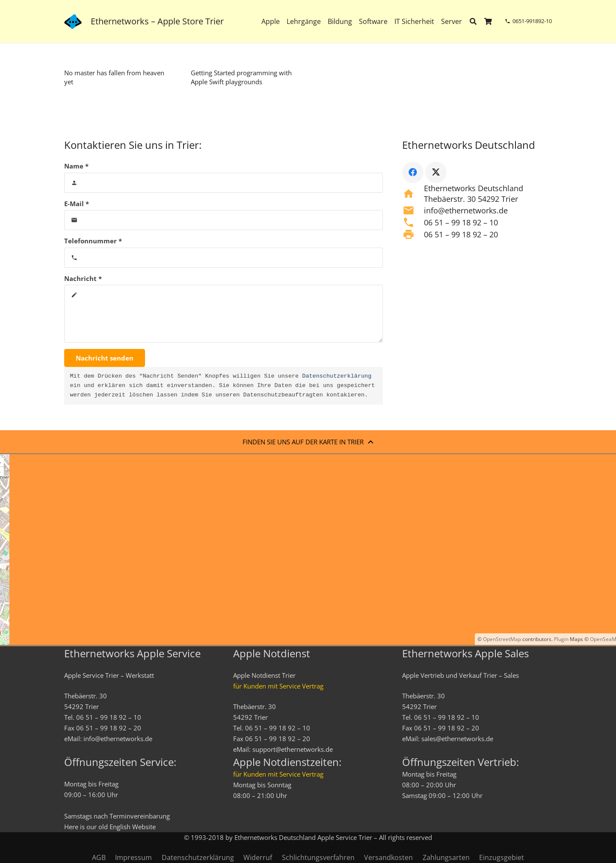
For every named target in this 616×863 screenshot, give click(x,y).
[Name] (224, 183)
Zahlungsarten (446, 857)
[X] (436, 172)
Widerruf (258, 857)
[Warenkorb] (488, 21)
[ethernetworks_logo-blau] (73, 22)
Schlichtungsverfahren (318, 857)
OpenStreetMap (502, 639)
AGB (99, 857)
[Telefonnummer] (224, 258)
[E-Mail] (224, 220)
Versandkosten (388, 857)
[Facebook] (413, 172)
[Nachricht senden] (105, 358)
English (120, 827)
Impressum (133, 857)
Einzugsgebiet (502, 857)
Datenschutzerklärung (337, 376)
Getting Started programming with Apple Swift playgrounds (241, 77)
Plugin (561, 639)
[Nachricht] (224, 314)
